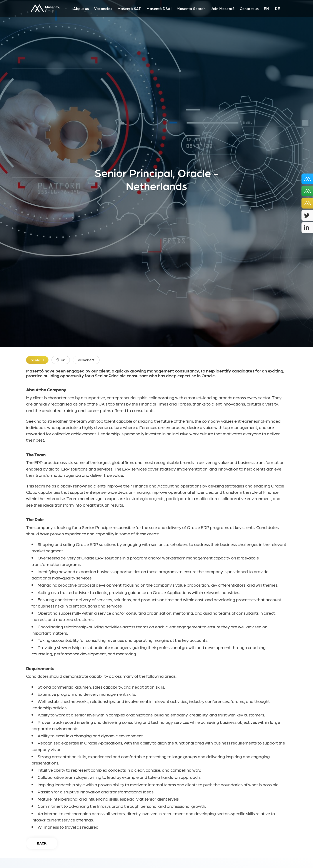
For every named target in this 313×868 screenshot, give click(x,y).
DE (277, 8)
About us (81, 8)
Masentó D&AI (159, 8)
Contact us (249, 8)
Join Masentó (223, 8)
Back (42, 843)
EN (266, 8)
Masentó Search (191, 8)
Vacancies (103, 8)
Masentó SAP (130, 8)
